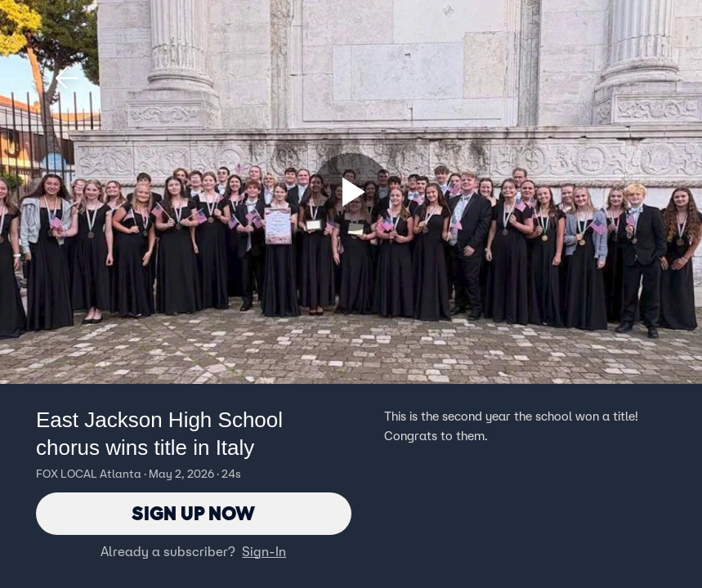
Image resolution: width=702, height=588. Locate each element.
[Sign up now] (351, 192)
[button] (67, 78)
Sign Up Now (193, 513)
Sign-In (264, 551)
